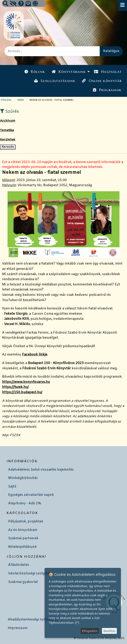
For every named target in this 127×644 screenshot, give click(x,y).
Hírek (21, 100)
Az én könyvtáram (23, 530)
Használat (108, 72)
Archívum (8, 121)
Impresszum (18, 628)
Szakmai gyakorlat (23, 582)
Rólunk (35, 72)
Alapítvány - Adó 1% (25, 503)
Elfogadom (90, 631)
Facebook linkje (35, 355)
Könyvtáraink (69, 72)
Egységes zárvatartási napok (31, 495)
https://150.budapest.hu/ (22, 392)
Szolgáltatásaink (55, 81)
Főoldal (6, 100)
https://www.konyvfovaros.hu (26, 382)
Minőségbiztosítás (23, 478)
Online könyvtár (102, 81)
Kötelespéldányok (22, 547)
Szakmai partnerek (23, 538)
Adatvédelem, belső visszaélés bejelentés (41, 470)
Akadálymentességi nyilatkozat (33, 620)
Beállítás (109, 631)
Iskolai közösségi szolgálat (29, 573)
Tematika (7, 130)
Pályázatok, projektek (26, 521)
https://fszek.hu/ (15, 387)
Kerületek (8, 140)
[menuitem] (35, 72)
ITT (77, 622)
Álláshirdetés (19, 565)
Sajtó (12, 487)
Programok (107, 90)
